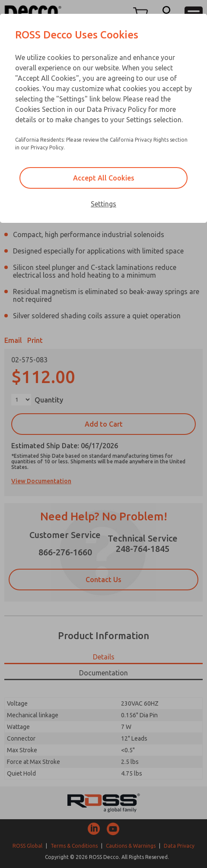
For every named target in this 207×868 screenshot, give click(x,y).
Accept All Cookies (104, 178)
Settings (103, 204)
